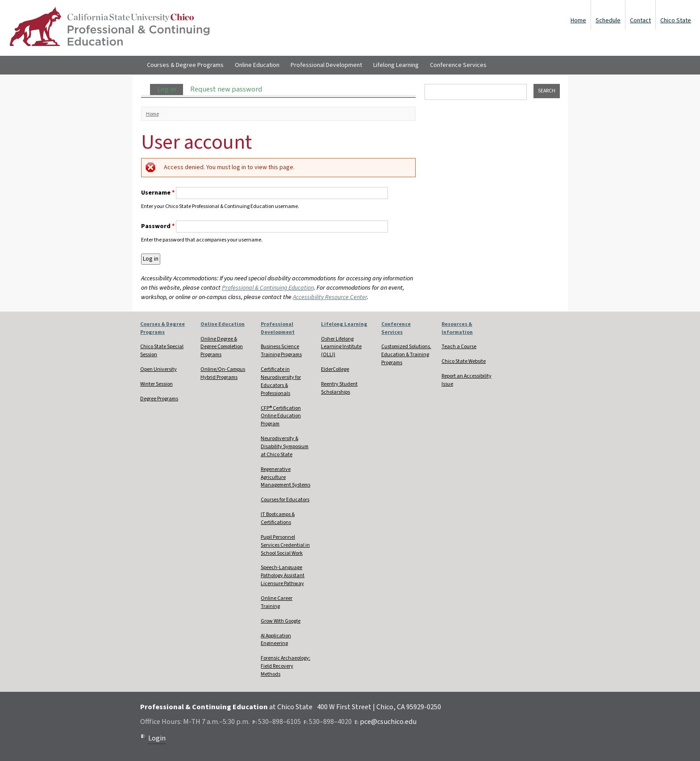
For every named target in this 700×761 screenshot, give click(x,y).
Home (578, 21)
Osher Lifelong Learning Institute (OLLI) (341, 347)
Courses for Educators (285, 500)
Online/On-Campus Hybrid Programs (223, 373)
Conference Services (458, 65)
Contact (640, 21)
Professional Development (326, 65)
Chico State (676, 21)
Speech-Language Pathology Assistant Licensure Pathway (283, 576)
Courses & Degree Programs (185, 65)
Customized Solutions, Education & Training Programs (406, 355)
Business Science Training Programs (281, 351)
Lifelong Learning (396, 65)
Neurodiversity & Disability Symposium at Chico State (285, 447)
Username (158, 193)
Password (158, 226)
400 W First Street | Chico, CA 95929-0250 (379, 707)
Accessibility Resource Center (330, 297)
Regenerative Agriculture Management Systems (285, 477)
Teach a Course (459, 347)
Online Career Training (277, 602)
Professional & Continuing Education (268, 288)
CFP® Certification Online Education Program (281, 416)
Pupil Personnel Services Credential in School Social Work (285, 545)
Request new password (226, 89)
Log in (170, 89)
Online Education (257, 65)
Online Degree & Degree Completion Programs (222, 347)
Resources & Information (457, 328)
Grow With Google (281, 621)
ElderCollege (335, 369)
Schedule (608, 21)
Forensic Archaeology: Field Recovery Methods (285, 666)
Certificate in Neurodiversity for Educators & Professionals (281, 381)
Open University (158, 369)
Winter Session (156, 384)
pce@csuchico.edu (388, 722)
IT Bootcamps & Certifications (278, 518)
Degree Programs (159, 399)
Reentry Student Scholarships (339, 388)
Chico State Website (464, 361)
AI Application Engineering (276, 640)
